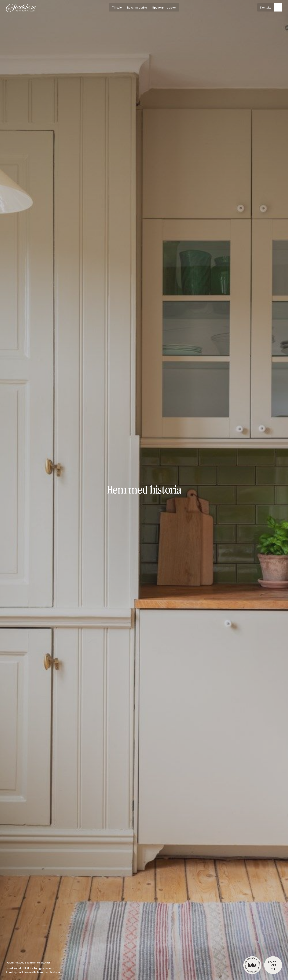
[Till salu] (117, 7)
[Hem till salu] (273, 965)
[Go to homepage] (21, 7)
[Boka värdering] (137, 7)
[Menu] (278, 7)
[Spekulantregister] (164, 7)
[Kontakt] (266, 7)
